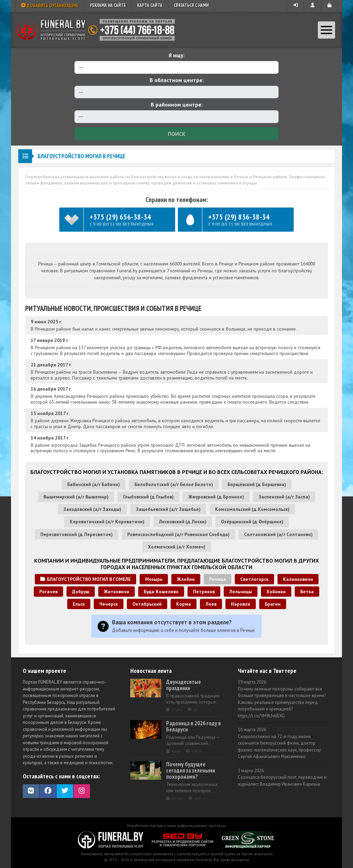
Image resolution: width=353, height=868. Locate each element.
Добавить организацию (50, 6)
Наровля (241, 604)
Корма (184, 604)
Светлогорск (254, 579)
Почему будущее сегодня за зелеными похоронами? (191, 770)
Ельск (79, 604)
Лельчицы (241, 592)
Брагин (273, 604)
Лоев (211, 604)
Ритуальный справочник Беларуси (98, 30)
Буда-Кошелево (161, 592)
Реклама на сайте (108, 5)
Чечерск (109, 604)
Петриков (204, 592)
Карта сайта (150, 5)
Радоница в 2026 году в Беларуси (194, 726)
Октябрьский (147, 604)
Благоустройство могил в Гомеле (85, 579)
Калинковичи (298, 579)
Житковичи (117, 592)
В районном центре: (177, 104)
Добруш (81, 592)
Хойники (276, 592)
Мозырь (154, 579)
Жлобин (186, 579)
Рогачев (48, 592)
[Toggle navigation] (326, 30)
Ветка (307, 592)
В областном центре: (177, 80)
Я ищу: (177, 55)
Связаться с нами (191, 5)
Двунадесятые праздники (184, 685)
